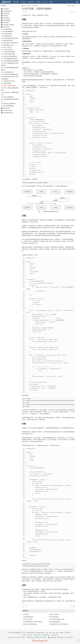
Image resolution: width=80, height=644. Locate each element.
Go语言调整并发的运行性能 (10, 38)
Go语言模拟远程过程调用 (11, 61)
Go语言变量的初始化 (55, 622)
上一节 (24, 12)
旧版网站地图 (46, 635)
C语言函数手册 (55, 635)
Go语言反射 (6, 108)
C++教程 (23, 2)
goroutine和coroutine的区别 (10, 43)
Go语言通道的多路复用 (10, 59)
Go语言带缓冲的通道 (9, 54)
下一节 (73, 12)
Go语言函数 (6, 18)
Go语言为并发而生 (54, 614)
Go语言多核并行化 (9, 72)
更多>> (51, 2)
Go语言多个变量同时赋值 (30, 624)
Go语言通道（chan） (9, 45)
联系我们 (30, 635)
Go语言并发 (6, 27)
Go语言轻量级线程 (8, 31)
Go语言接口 (6, 22)
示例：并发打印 (7, 47)
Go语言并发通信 (7, 34)
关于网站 (24, 635)
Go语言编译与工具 (8, 113)
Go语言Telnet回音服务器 (10, 74)
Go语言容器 (6, 13)
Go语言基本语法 (7, 11)
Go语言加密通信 (8, 106)
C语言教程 (16, 2)
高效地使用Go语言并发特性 (11, 99)
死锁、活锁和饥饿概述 (10, 86)
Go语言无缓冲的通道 (9, 52)
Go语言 (4, 5)
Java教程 (38, 2)
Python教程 (31, 2)
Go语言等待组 (8, 83)
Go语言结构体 (7, 20)
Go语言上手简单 (27, 619)
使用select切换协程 (9, 104)
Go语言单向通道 (8, 50)
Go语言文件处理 (7, 110)
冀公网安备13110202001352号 (65, 637)
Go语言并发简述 (7, 29)
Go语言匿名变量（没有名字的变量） (59, 624)
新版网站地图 (37, 635)
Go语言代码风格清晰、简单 (56, 619)
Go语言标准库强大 (54, 617)
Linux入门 (45, 2)
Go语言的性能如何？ (29, 617)
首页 (24, 6)
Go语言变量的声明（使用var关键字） (33, 622)
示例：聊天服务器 (9, 97)
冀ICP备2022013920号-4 (40, 637)
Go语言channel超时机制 (10, 56)
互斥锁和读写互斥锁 (9, 81)
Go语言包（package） (9, 25)
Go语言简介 (6, 9)
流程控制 (5, 16)
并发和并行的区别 (8, 41)
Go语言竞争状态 (7, 36)
